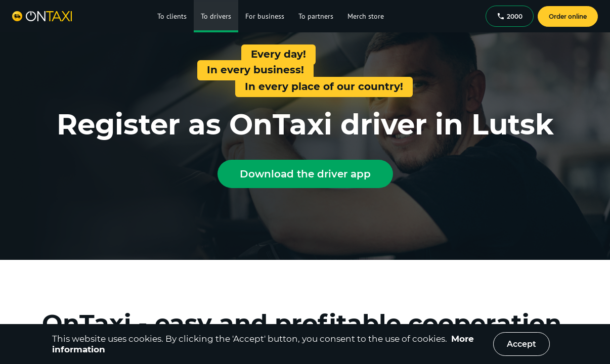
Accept (521, 344)
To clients (172, 16)
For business (265, 16)
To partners (316, 16)
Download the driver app (305, 174)
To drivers (216, 16)
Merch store (366, 16)
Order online (568, 16)
